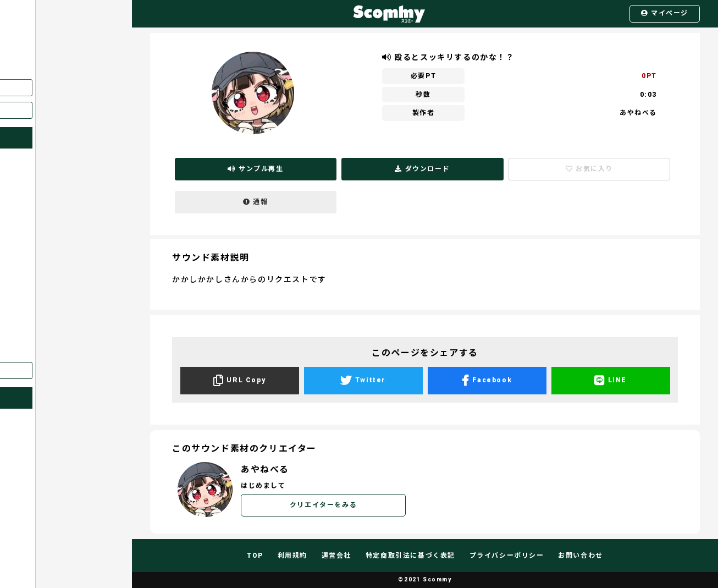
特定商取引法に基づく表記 (410, 556)
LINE (611, 381)
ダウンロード (422, 169)
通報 (255, 202)
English (65, 370)
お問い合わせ (34, 351)
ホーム (23, 159)
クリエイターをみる (323, 505)
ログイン (65, 87)
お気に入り (30, 223)
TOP (255, 556)
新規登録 (65, 110)
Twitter (363, 381)
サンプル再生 (256, 169)
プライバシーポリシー (507, 556)
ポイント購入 (34, 329)
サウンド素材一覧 (41, 266)
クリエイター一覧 (41, 244)
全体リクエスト (37, 287)
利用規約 (292, 556)
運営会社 (336, 556)
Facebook (487, 381)
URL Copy (239, 381)
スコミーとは (34, 180)
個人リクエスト (37, 308)
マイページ (665, 13)
